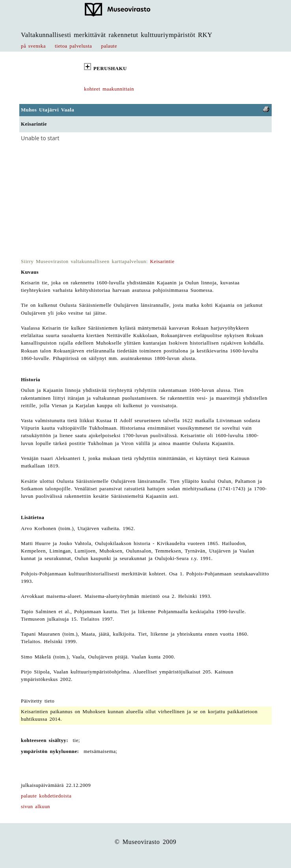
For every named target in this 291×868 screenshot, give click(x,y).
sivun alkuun (35, 807)
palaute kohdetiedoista (46, 796)
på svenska (33, 46)
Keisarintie (162, 262)
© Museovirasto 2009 (146, 842)
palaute (109, 46)
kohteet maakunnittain (109, 89)
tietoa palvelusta (73, 46)
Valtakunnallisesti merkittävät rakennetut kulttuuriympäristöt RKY (117, 35)
